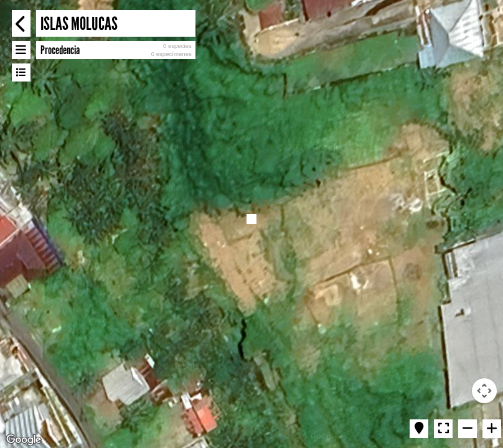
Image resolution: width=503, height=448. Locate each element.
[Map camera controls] (484, 391)
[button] (251, 219)
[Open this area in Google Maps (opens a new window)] (24, 440)
